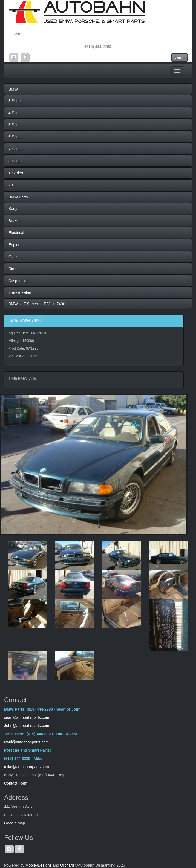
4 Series (15, 113)
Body (13, 209)
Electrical (16, 233)
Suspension (18, 281)
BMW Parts (18, 197)
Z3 (11, 185)
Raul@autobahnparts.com (26, 742)
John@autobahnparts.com (27, 726)
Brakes (15, 221)
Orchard (67, 865)
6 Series (15, 137)
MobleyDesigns (39, 865)
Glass (13, 257)
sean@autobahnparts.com (27, 717)
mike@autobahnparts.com (27, 767)
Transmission (20, 293)
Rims (13, 269)
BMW (13, 89)
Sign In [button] (179, 57)
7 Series (15, 149)
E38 (47, 304)
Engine (15, 245)
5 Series (15, 125)
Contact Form (16, 783)
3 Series (15, 101)
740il (61, 304)
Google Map (15, 823)
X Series (16, 173)
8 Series (15, 161)
